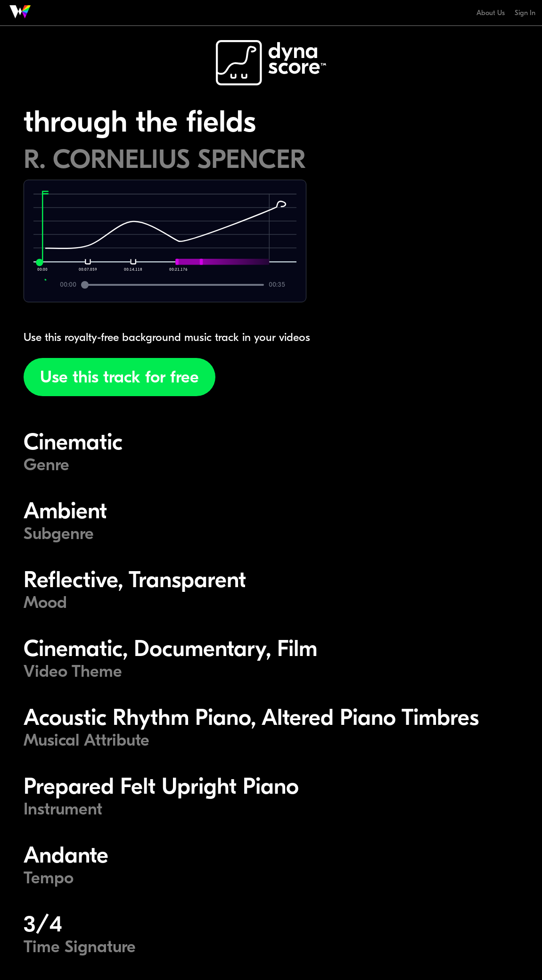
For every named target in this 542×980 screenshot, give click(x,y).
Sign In (525, 13)
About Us (491, 13)
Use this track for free (119, 377)
